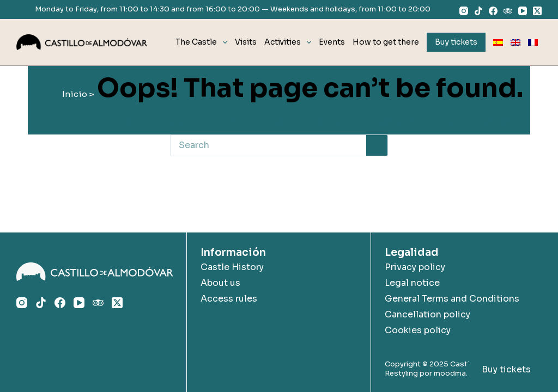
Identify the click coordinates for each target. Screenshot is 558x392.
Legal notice (412, 283)
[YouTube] (523, 11)
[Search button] (377, 145)
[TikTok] (478, 11)
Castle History (232, 267)
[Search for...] (268, 145)
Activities (290, 42)
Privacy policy (415, 267)
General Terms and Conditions (452, 299)
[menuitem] (498, 42)
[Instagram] (464, 11)
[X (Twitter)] (537, 11)
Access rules (229, 299)
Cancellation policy (427, 314)
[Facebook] (493, 11)
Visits (246, 42)
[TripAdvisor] (508, 11)
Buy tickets (506, 369)
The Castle (203, 42)
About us (220, 283)
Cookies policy (418, 330)
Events (332, 42)
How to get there (386, 42)
